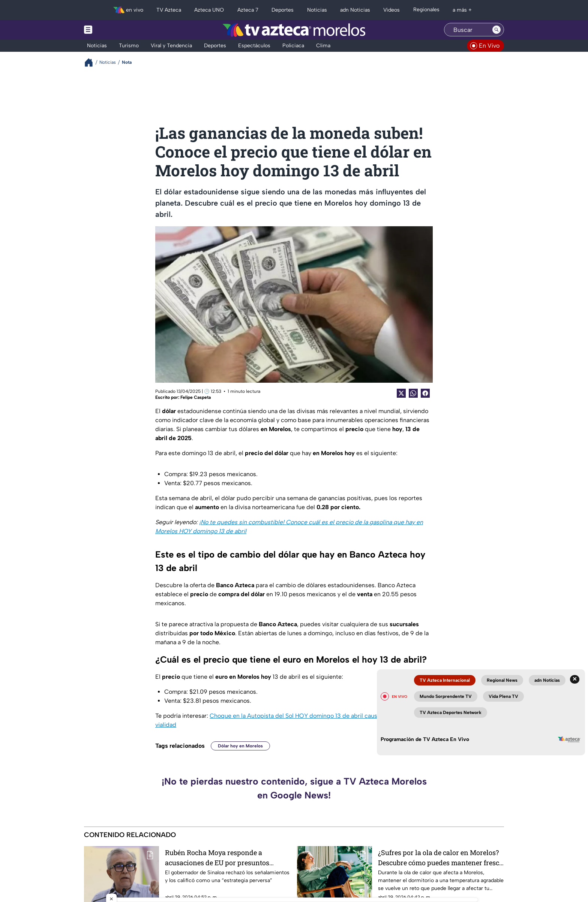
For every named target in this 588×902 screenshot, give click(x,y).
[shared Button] (413, 393)
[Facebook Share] (425, 393)
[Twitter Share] (401, 393)
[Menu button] (114, 30)
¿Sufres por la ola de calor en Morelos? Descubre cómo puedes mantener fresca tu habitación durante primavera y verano (440, 858)
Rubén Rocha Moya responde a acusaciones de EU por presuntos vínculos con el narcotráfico (217, 858)
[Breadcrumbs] (92, 62)
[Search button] (496, 30)
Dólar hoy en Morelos (240, 746)
